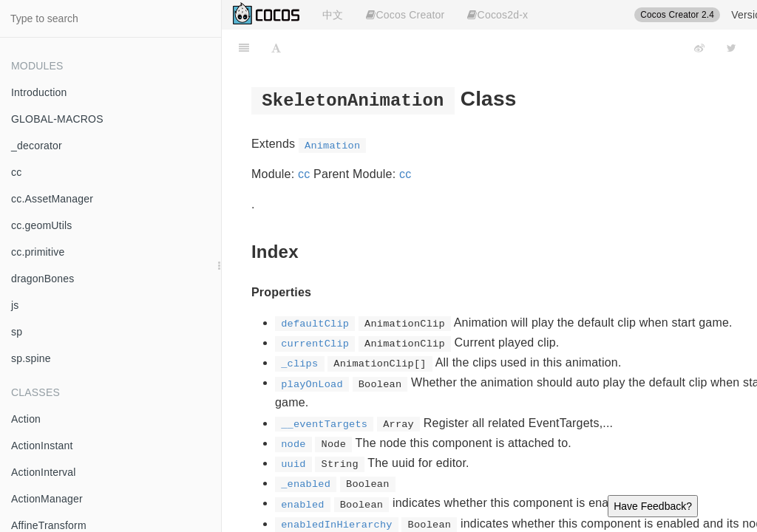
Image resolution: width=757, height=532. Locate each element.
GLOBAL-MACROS (57, 119)
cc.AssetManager (52, 199)
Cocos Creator (405, 15)
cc (16, 172)
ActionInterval (44, 472)
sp (17, 332)
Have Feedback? (653, 506)
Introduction (39, 92)
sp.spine (31, 358)
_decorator (37, 146)
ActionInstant (42, 446)
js (15, 305)
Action (26, 419)
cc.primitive (38, 252)
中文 (333, 15)
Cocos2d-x (498, 15)
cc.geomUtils (42, 225)
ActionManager (47, 499)
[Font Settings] (276, 48)
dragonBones (43, 279)
